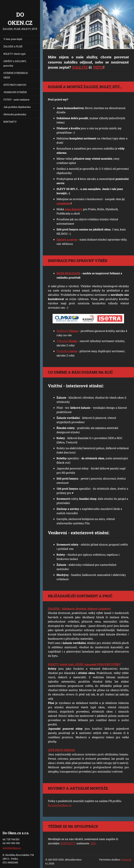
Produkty (67, 351)
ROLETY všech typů (15, 54)
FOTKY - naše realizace (16, 100)
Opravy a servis (67, 239)
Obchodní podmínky (15, 114)
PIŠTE (98, 67)
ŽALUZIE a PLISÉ (13, 46)
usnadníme (64, 203)
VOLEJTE (80, 67)
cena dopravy (74, 209)
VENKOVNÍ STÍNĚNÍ (15, 92)
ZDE (93, 843)
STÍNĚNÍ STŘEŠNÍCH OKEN (16, 75)
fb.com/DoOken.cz (60, 805)
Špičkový (67, 331)
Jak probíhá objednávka (17, 107)
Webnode (126, 860)
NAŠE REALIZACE (68, 273)
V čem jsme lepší (13, 39)
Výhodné (67, 341)
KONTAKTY (10, 122)
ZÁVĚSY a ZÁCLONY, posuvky (15, 63)
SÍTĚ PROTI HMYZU (15, 85)
